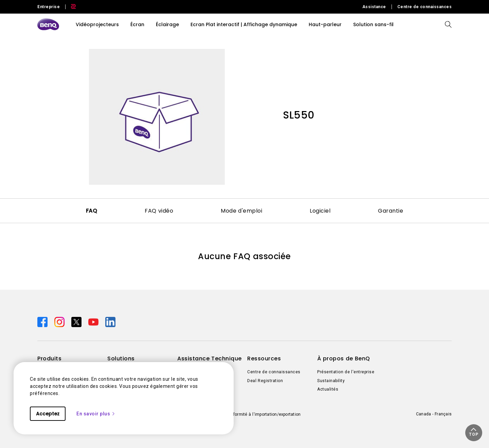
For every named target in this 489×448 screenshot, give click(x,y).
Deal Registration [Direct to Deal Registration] (265, 381)
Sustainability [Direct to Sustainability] (331, 381)
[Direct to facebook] (43, 322)
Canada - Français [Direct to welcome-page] (434, 414)
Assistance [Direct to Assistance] (374, 7)
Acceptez (48, 414)
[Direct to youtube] (94, 322)
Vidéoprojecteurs (97, 24)
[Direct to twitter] (77, 322)
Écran (137, 24)
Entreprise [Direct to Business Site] (49, 7)
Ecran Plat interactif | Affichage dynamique (244, 24)
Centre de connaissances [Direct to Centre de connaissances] (425, 7)
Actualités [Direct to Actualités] (328, 389)
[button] (474, 433)
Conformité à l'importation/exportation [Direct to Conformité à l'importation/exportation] (263, 414)
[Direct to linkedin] (110, 322)
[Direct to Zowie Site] (71, 7)
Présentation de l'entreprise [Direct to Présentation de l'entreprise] (346, 372)
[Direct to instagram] (60, 322)
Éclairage (167, 24)
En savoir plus (96, 414)
